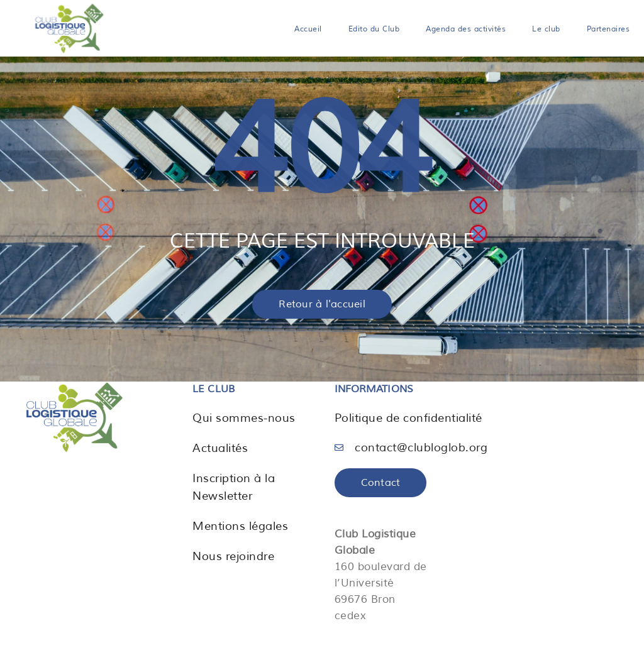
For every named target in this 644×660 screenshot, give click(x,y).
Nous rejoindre (233, 556)
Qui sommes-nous (244, 418)
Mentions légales (240, 526)
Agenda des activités (466, 29)
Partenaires (608, 29)
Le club (546, 29)
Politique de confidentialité (408, 418)
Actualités (220, 448)
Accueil (308, 29)
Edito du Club (374, 29)
